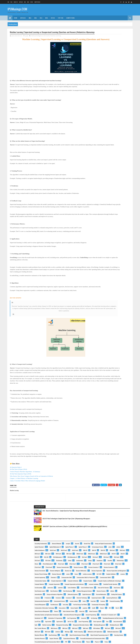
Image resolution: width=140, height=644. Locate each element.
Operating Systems (108, 495)
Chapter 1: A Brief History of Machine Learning (24, 491)
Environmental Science (109, 339)
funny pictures (107, 369)
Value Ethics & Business (109, 613)
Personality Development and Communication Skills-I (116, 508)
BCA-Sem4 (106, 149)
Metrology (106, 471)
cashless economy (116, 220)
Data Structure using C (109, 288)
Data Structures (107, 291)
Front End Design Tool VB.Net (110, 359)
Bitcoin (105, 166)
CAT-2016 (106, 223)
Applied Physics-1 (108, 98)
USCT (105, 606)
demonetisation (107, 301)
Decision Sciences (108, 298)
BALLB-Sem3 (106, 112)
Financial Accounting (108, 349)
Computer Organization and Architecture (113, 264)
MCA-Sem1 (118, 461)
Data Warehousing (121, 291)
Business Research (108, 217)
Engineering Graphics (108, 329)
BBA (25, 2)
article (121, 101)
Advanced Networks (108, 81)
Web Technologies (108, 627)
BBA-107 (117, 112)
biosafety (106, 162)
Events (118, 342)
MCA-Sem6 (106, 468)
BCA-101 (117, 132)
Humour (105, 383)
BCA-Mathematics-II (108, 139)
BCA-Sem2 (106, 146)
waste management (108, 620)
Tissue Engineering (108, 603)
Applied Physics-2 (121, 98)
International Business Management (112, 393)
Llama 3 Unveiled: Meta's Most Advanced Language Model (27, 494)
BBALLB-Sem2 (118, 129)
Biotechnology (116, 162)
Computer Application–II (109, 244)
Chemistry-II (106, 230)
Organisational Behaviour (109, 505)
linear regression (122, 427)
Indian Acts (106, 386)
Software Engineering (108, 579)
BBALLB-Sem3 (107, 132)
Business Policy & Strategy (110, 213)
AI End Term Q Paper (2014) (18, 482)
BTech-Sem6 (118, 176)
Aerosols (105, 84)
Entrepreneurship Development (111, 335)
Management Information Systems (111, 440)
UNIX (119, 603)
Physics (105, 518)
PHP (104, 515)
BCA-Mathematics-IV (108, 142)
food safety (118, 356)
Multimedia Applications (109, 478)
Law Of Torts (106, 420)
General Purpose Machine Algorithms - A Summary (25, 485)
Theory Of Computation (109, 600)
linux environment (115, 430)
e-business (121, 318)
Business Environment (109, 196)
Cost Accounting (107, 274)
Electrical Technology (119, 325)
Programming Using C (109, 552)
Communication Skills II (109, 237)
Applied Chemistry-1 (108, 91)
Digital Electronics (108, 312)
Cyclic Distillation (117, 278)
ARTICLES (21, 2)
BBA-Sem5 (106, 125)
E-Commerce (106, 322)
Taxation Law (106, 593)
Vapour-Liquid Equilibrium (109, 617)
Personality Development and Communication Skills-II (116, 512)
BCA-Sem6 (47, 40)
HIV (104, 376)
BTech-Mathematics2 (117, 166)
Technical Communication (110, 596)
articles (105, 105)
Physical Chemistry (115, 515)
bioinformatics (115, 156)
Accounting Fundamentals (109, 78)
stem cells (106, 586)
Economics (117, 322)
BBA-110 (105, 115)
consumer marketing (108, 268)
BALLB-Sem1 (106, 108)
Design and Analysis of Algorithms (111, 305)
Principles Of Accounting (109, 525)
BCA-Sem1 (120, 142)
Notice (105, 484)
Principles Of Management (110, 532)
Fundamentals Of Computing (110, 362)
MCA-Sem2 (106, 464)
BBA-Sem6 (117, 125)
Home (16, 18)
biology (105, 159)
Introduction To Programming (110, 406)
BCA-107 (105, 135)
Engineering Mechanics (109, 332)
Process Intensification (109, 535)
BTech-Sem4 (118, 173)
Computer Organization (109, 261)
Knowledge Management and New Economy (114, 417)
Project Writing (107, 559)
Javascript (120, 410)
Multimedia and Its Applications (111, 474)
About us (16, 2)
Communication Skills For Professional (112, 234)
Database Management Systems (111, 295)
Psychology (118, 559)
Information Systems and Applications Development (115, 390)
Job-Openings (107, 413)
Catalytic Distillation (118, 223)
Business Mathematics (109, 203)
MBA (28, 2)
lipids (105, 434)
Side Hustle (106, 576)
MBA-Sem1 (117, 454)
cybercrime (119, 274)
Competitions (37, 2)
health (114, 373)
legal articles (117, 420)
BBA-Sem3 (106, 122)
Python (105, 562)
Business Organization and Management (113, 210)
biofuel (105, 156)
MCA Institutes (107, 461)
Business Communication (109, 183)
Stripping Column (117, 586)
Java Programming (108, 410)
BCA (8, 2)
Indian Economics (118, 386)
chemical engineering (118, 227)
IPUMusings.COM (17, 9)
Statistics (118, 583)
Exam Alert (106, 345)
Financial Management (109, 352)
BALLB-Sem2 (117, 108)
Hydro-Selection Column (118, 383)
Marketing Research (108, 447)
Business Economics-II (109, 193)
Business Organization (109, 207)
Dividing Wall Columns (109, 318)
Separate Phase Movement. (118, 573)
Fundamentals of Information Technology (113, 366)
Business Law (121, 200)
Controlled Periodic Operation (110, 271)
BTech (32, 2)
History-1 (123, 373)
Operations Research (108, 498)
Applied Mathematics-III (109, 95)
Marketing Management (109, 444)
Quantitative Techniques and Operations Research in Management (116, 566)
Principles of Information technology (112, 529)
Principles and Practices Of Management (113, 522)
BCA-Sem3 (117, 146)
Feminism (115, 345)
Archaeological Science (109, 101)
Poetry (123, 518)
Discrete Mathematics (108, 315)
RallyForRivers (107, 569)
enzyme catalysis (107, 342)
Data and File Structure (109, 284)
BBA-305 (114, 115)
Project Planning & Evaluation (110, 556)
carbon (119, 217)
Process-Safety (123, 535)
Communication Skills (119, 230)
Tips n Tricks (122, 600)
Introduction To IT (108, 403)
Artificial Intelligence (37, 40)
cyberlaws (106, 278)
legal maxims (107, 423)
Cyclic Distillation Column (109, 281)
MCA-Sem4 (117, 464)
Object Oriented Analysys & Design (111, 488)
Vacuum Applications (108, 610)
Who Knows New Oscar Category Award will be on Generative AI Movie (31, 489)
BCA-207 (115, 135)
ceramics (106, 227)
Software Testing (107, 583)
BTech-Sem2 (118, 169)
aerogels (119, 81)
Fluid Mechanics (107, 356)
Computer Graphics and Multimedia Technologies (115, 254)
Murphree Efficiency (108, 481)
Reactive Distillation (120, 569)
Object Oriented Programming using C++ (113, 491)
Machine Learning (56, 40)
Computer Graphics (108, 251)
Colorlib (17, 641)
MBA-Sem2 (106, 457)
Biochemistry (117, 152)
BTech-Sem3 (107, 173)
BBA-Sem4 (117, 122)
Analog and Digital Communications (112, 88)
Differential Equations (108, 308)
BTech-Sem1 (106, 169)
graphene (106, 373)
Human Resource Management (111, 379)
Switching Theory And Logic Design (112, 590)
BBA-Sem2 (116, 118)
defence (119, 298)
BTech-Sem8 (117, 179)
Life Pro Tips (117, 423)
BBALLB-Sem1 (107, 129)
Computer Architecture (109, 247)
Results (105, 573)
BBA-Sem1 (106, 118)
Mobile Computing (117, 471)
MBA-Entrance (107, 454)
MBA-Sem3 (117, 457)
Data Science (122, 284)
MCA (11, 2)
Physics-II (114, 518)
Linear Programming (108, 427)
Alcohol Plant (115, 84)
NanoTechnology (121, 481)
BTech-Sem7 (107, 179)
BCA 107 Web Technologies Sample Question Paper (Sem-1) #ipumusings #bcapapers (120, 50)
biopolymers (115, 159)
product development (108, 539)
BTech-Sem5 (107, 176)
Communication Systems (109, 240)
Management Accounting (109, 437)
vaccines (113, 606)
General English (119, 369)
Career (105, 220)
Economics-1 (106, 325)
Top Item (60, 18)
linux (105, 430)
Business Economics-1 (109, 190)
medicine (116, 468)
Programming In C (108, 549)
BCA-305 (124, 135)
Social (115, 576)
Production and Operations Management (113, 545)
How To (112, 376)
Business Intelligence (108, 200)
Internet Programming (109, 396)
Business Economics (108, 186)
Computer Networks (108, 257)
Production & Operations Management (112, 542)
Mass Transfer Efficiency (109, 451)
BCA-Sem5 (117, 149)
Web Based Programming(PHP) (111, 623)
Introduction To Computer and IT (111, 400)
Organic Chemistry (108, 501)
